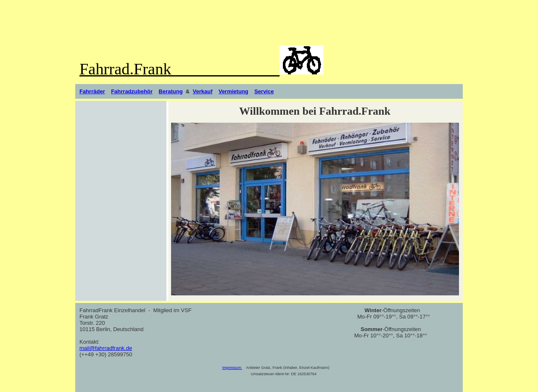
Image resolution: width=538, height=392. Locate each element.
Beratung (171, 91)
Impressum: (232, 368)
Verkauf (202, 91)
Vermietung (233, 91)
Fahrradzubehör (132, 91)
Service (264, 91)
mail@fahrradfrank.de (106, 348)
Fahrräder (92, 91)
